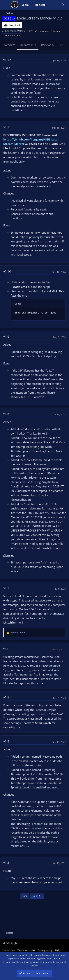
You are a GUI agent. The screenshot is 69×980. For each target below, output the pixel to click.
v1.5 (6, 697)
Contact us (9, 950)
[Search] (63, 5)
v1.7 (6, 588)
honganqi (10, 31)
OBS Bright (10, 943)
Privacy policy (45, 950)
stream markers (12, 35)
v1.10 (7, 271)
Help (58, 950)
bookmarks (45, 31)
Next (37, 896)
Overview (9, 45)
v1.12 (7, 60)
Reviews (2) (48, 45)
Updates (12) (28, 45)
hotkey (57, 31)
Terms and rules (26, 950)
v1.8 (6, 414)
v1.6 (6, 649)
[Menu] (5, 5)
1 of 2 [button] (24, 896)
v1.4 (6, 741)
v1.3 (6, 863)
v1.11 (7, 127)
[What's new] (53, 5)
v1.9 (6, 337)
